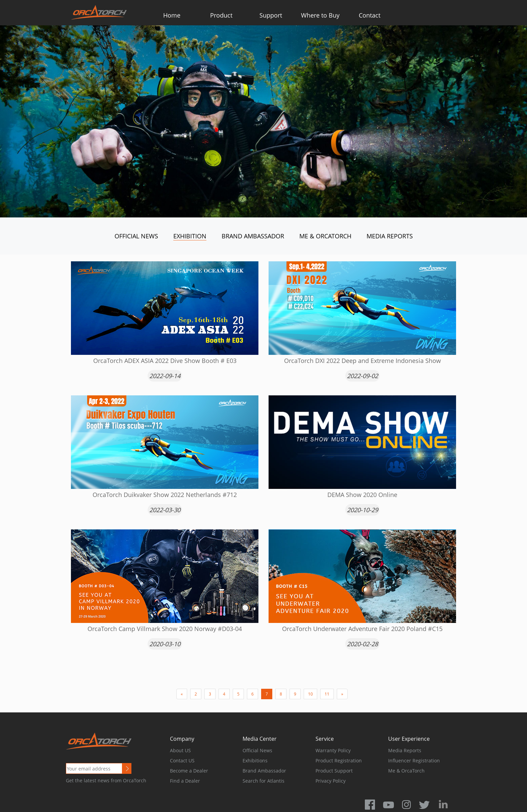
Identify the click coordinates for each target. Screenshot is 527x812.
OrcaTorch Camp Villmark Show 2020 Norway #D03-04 (165, 629)
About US (180, 750)
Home (172, 15)
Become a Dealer (189, 771)
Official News (136, 236)
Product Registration (339, 761)
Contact (370, 15)
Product (221, 15)
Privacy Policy (331, 781)
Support (271, 15)
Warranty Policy (333, 750)
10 (310, 694)
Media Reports (390, 236)
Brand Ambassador (253, 236)
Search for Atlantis (263, 781)
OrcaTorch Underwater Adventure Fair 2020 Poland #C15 (362, 629)
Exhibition (190, 236)
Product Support (334, 771)
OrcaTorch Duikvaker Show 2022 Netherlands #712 (165, 495)
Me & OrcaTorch (325, 236)
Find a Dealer (185, 781)
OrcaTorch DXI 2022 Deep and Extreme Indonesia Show (362, 361)
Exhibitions (255, 761)
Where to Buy (320, 15)
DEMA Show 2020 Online (362, 495)
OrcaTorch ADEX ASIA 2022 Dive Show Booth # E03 (165, 361)
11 (327, 694)
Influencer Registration (414, 761)
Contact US (182, 761)
